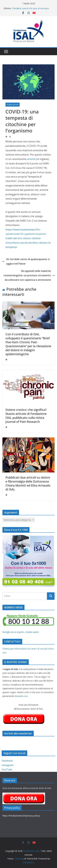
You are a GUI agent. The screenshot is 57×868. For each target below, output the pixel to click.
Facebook (7, 761)
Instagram (8, 765)
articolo (32, 159)
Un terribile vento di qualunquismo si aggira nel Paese (26, 261)
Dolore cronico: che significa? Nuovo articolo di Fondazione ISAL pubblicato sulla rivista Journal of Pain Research (26, 416)
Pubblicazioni (13, 105)
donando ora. (21, 696)
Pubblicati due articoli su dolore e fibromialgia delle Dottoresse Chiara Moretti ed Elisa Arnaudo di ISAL (28, 483)
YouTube (7, 770)
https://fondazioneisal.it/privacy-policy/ (21, 816)
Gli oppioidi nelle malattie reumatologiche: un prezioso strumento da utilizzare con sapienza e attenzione (29, 275)
